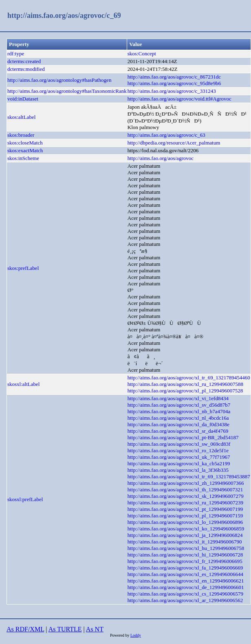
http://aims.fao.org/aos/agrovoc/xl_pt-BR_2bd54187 (183, 437)
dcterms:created (24, 61)
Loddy (136, 635)
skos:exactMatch (25, 150)
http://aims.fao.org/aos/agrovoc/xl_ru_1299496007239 (185, 503)
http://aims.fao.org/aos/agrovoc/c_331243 (172, 91)
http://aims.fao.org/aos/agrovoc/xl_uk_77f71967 (179, 457)
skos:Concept (142, 54)
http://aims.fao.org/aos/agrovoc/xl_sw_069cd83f (179, 444)
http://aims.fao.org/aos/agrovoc (161, 158)
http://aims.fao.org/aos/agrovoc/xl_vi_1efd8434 (178, 398)
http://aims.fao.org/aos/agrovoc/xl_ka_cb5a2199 (179, 463)
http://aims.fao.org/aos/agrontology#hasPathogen (59, 80)
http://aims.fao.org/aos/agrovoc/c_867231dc (174, 77)
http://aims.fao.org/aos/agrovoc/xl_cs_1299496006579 (185, 594)
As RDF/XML (25, 629)
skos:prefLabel (23, 268)
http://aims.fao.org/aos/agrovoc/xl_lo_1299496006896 (185, 522)
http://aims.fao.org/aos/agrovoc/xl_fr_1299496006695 (185, 561)
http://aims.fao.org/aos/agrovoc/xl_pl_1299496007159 (185, 516)
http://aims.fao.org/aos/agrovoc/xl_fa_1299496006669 (185, 568)
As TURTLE (65, 629)
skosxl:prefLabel (25, 499)
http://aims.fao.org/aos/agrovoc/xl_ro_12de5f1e (178, 450)
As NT (95, 629)
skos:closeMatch (25, 143)
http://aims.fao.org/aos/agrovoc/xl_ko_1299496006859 (186, 529)
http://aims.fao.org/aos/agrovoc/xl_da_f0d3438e (178, 424)
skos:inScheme (23, 158)
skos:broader (21, 135)
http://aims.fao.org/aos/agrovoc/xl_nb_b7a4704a (179, 411)
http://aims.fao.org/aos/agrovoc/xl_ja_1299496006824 (185, 535)
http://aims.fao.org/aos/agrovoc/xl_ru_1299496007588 (185, 384)
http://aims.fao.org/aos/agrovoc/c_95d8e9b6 (174, 83)
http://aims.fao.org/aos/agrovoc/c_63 (166, 135)
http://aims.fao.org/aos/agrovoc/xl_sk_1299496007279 (186, 496)
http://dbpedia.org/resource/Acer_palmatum (174, 143)
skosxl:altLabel (23, 384)
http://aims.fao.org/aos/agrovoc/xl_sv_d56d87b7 (179, 405)
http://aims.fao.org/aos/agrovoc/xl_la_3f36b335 (178, 470)
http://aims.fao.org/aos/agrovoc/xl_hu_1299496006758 (186, 548)
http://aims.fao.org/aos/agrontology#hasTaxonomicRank (67, 91)
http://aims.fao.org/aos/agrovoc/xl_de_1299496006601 (186, 587)
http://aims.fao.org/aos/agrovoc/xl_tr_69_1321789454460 (189, 378)
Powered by (120, 635)
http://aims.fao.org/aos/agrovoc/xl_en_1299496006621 (186, 581)
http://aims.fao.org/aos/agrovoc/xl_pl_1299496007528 (185, 391)
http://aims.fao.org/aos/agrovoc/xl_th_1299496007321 (185, 490)
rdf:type (16, 54)
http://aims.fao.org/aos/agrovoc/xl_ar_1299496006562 (185, 600)
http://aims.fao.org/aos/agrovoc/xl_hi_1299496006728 (185, 555)
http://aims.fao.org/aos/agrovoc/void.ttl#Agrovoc (179, 99)
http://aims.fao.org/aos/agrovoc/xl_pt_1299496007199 (185, 509)
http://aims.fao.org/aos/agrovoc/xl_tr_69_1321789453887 (189, 476)
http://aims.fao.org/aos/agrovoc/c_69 (64, 15)
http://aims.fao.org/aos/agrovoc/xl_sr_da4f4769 (178, 431)
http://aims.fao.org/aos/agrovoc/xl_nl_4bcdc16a (178, 418)
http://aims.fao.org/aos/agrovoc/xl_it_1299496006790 (185, 542)
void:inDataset (23, 99)
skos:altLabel (21, 117)
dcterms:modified (26, 69)
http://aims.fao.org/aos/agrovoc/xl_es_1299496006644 (185, 574)
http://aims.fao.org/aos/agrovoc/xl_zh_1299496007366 (186, 483)
